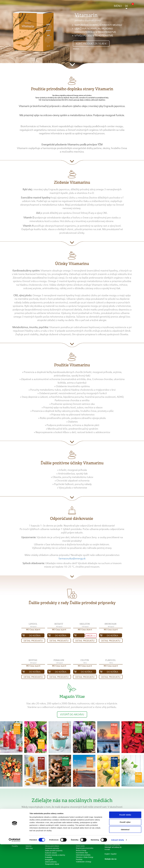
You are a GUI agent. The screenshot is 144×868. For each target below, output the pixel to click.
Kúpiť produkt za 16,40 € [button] (91, 44)
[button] (118, 6)
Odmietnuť (125, 853)
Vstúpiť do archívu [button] (72, 714)
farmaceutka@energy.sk (72, 558)
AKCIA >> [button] (91, 636)
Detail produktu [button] (33, 641)
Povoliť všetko (125, 838)
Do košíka (35, 636)
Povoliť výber (125, 846)
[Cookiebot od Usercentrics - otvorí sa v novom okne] (15, 864)
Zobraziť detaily (118, 864)
